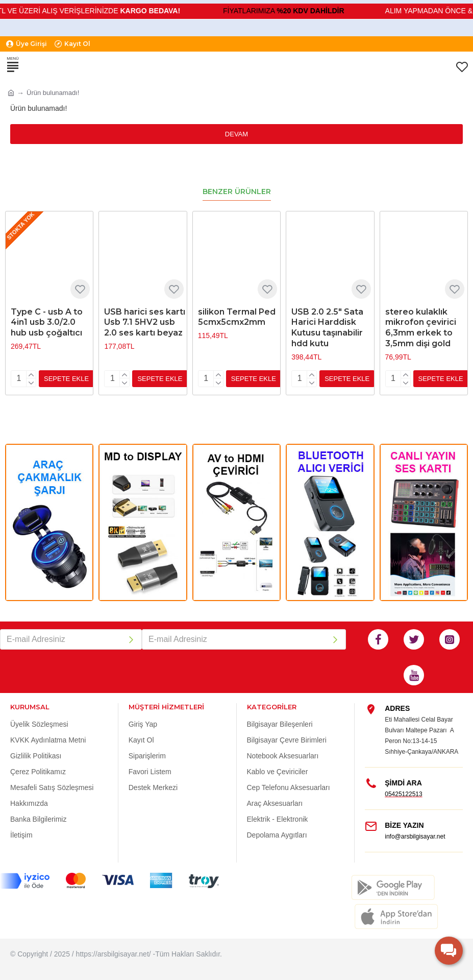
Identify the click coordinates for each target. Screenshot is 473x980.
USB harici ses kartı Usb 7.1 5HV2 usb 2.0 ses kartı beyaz (145, 322)
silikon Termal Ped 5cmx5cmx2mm (237, 317)
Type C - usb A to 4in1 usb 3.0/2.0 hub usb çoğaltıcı (47, 322)
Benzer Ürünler (237, 192)
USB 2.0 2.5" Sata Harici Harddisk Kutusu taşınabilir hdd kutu (327, 328)
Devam (236, 134)
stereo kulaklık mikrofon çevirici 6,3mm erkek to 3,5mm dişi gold (421, 328)
